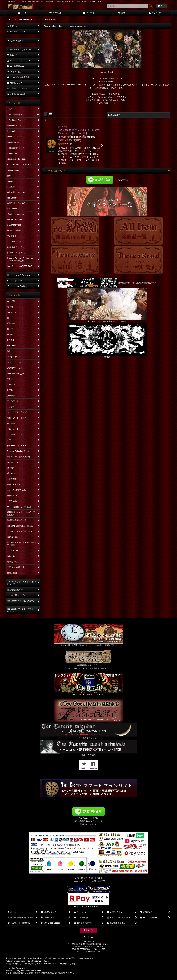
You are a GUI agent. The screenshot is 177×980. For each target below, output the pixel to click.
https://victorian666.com (38, 961)
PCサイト (90, 930)
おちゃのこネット (84, 978)
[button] (107, 171)
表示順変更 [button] (114, 115)
